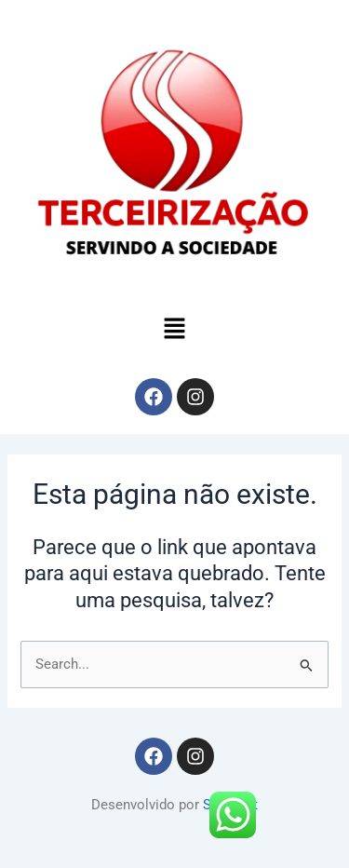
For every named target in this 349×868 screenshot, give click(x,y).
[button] (174, 330)
